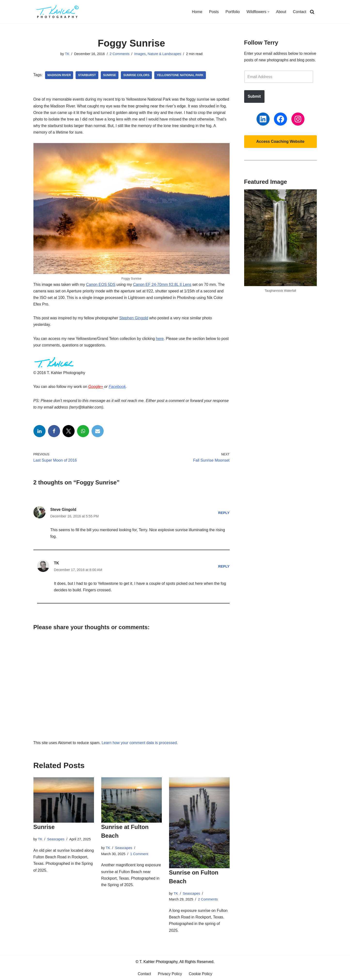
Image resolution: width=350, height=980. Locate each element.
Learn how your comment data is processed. (140, 743)
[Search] (312, 12)
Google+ (96, 387)
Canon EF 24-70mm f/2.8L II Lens (162, 285)
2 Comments (120, 54)
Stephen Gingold (134, 318)
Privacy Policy (170, 974)
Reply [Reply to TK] (224, 566)
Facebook (117, 387)
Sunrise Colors (136, 75)
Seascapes (56, 839)
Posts (214, 12)
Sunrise (110, 75)
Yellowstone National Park (180, 75)
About (281, 12)
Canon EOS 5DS (101, 285)
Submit (254, 96)
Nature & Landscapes (164, 54)
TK (67, 54)
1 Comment (139, 854)
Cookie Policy (200, 974)
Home (197, 12)
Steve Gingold (63, 510)
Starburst (87, 75)
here (160, 339)
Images (140, 54)
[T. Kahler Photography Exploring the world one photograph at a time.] (58, 12)
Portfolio (233, 12)
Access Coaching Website (280, 141)
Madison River (59, 75)
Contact (299, 12)
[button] (268, 12)
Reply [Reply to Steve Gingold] (224, 513)
